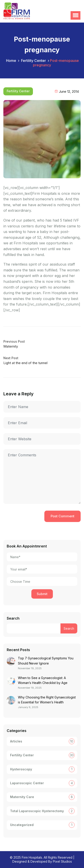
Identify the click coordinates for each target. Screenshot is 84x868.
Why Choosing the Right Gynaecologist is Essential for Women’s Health (47, 700)
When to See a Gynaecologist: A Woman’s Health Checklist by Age (43, 680)
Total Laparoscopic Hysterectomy (37, 811)
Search (13, 618)
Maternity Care (22, 797)
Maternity (11, 346)
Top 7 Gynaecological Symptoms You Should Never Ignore (46, 661)
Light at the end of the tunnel (25, 363)
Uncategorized (22, 825)
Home (11, 61)
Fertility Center (33, 61)
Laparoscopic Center (27, 783)
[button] (75, 15)
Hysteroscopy (21, 769)
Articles (16, 741)
